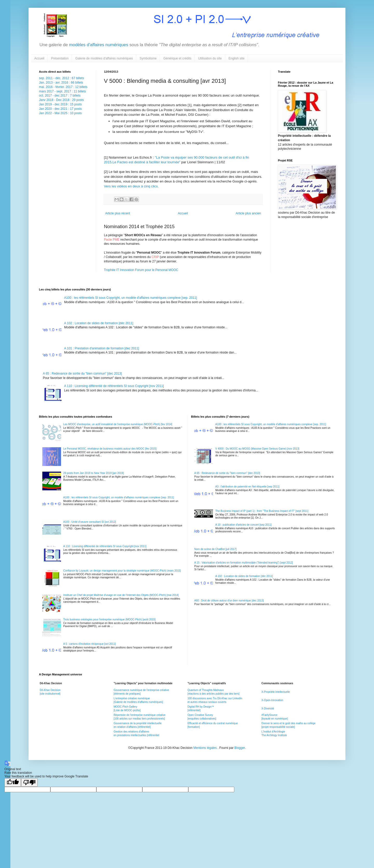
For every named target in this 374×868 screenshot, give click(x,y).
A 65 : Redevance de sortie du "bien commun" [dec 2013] (82, 374)
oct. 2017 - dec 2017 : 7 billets (60, 96)
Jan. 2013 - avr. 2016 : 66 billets (61, 83)
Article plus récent (118, 213)
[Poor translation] (29, 782)
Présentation (60, 58)
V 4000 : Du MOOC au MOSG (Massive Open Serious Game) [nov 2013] (257, 449)
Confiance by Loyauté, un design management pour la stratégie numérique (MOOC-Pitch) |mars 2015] (122, 571)
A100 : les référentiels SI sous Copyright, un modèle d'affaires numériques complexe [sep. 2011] (131, 298)
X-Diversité (268, 708)
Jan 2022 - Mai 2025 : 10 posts (60, 113)
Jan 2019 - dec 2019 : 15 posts (60, 104)
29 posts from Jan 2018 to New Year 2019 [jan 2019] (94, 473)
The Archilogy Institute (274, 735)
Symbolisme (148, 58)
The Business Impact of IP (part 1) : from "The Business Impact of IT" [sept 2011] (262, 511)
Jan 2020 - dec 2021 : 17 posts (60, 109)
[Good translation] (13, 782)
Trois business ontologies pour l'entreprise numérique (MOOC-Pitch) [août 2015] (110, 619)
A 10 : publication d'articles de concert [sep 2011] (243, 525)
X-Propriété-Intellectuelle (276, 692)
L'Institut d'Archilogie (273, 732)
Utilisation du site (210, 58)
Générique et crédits (177, 58)
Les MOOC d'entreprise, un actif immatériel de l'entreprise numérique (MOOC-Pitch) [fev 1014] (118, 424)
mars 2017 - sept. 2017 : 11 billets (62, 91)
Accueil (39, 58)
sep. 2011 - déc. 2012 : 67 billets (61, 78)
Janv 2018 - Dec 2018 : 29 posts (61, 100)
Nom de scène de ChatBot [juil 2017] (215, 549)
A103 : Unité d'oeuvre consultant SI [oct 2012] (90, 522)
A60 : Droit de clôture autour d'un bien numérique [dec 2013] (229, 601)
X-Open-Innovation (272, 700)
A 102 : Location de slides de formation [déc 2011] (99, 323)
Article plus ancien (248, 213)
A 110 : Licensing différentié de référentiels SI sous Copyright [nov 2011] (114, 386)
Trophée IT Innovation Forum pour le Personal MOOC (141, 270)
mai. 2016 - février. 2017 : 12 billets (63, 87)
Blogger (240, 748)
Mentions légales (205, 748)
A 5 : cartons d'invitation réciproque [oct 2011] (90, 644)
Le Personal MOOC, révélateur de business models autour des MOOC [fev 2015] (110, 449)
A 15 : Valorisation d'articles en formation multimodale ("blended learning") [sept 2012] (244, 563)
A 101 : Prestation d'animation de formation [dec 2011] (102, 348)
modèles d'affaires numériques (98, 45)
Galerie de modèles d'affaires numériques (104, 58)
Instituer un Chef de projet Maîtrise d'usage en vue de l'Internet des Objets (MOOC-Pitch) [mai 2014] (121, 595)
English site (236, 58)
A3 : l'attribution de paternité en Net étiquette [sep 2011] (247, 487)
